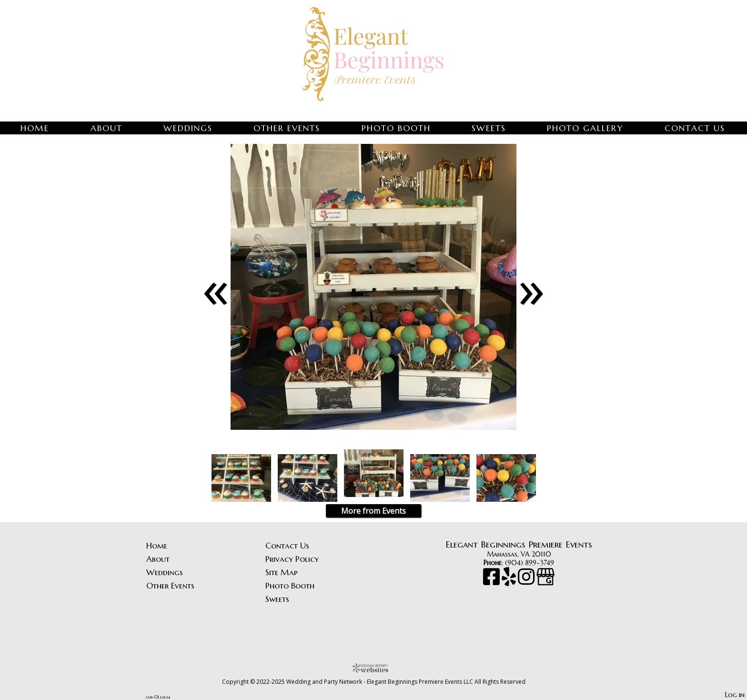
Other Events (287, 128)
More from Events (373, 511)
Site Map (282, 572)
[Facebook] (492, 581)
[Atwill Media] (373, 668)
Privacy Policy (292, 559)
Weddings (188, 128)
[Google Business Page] (545, 581)
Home (35, 128)
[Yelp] (510, 581)
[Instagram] (527, 581)
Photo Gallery (585, 128)
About (106, 128)
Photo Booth (396, 128)
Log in (735, 695)
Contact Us (695, 128)
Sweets (489, 128)
